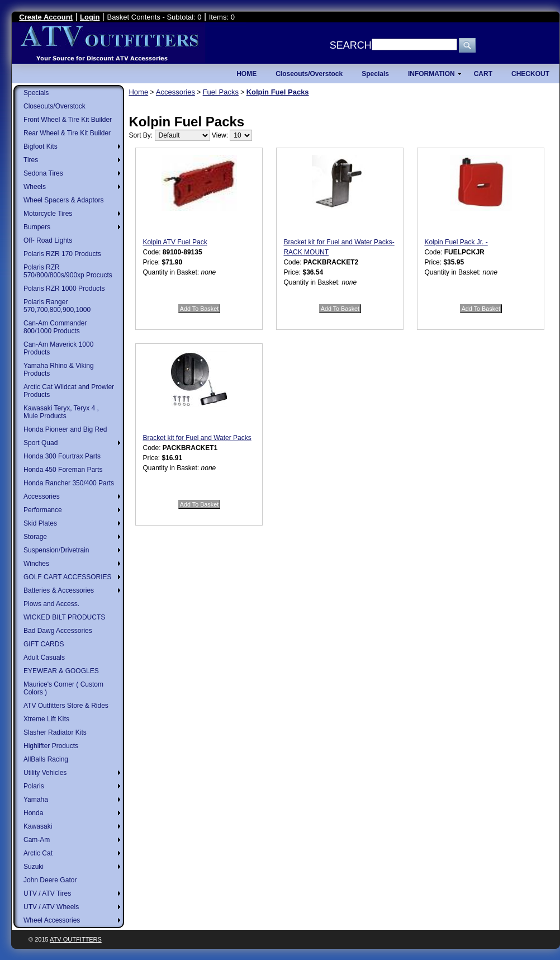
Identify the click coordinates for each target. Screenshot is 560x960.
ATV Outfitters (76, 939)
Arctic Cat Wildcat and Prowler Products (69, 391)
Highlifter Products (51, 746)
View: (220, 135)
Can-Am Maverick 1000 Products (58, 348)
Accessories (42, 496)
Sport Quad (41, 443)
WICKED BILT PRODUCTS (64, 617)
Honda (33, 813)
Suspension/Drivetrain (56, 550)
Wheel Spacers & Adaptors (63, 200)
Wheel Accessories (52, 920)
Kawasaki (38, 826)
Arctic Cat (38, 853)
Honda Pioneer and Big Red (65, 429)
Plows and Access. (51, 604)
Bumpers (37, 227)
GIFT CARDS (44, 644)
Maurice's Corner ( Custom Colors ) (63, 688)
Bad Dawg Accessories (58, 631)
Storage (35, 537)
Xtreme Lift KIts (46, 719)
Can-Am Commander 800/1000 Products (55, 327)
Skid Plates (40, 523)
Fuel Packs (221, 92)
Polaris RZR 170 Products (62, 254)
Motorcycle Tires (48, 214)
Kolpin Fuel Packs (278, 92)
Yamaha (36, 800)
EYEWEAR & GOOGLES (61, 671)
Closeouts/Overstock (54, 106)
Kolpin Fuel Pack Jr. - (456, 242)
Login (90, 17)
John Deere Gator (50, 880)
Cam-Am (37, 840)
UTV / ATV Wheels (51, 907)
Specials (36, 93)
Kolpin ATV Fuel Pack (175, 242)
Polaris (34, 786)
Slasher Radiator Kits (55, 732)
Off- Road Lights (48, 240)
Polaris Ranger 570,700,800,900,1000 (57, 306)
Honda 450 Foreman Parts (63, 470)
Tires (31, 160)
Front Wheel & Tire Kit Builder (68, 120)
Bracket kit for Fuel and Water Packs (197, 438)
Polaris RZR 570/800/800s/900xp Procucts (68, 271)
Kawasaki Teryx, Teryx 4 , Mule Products (61, 412)
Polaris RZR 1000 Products (64, 289)
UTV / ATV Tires (47, 893)
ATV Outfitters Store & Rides (66, 706)
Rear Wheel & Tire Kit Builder (67, 133)
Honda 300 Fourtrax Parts (62, 456)
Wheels (35, 187)
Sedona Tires (43, 173)
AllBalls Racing (46, 759)
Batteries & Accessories (59, 590)
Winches (36, 564)
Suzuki (34, 867)
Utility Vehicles (45, 773)
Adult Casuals (44, 658)
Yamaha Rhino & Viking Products (59, 370)
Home (138, 92)
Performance (43, 510)
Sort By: (141, 135)
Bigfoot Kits (41, 146)
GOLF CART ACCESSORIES (68, 577)
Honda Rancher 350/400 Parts (69, 483)
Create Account (46, 17)
